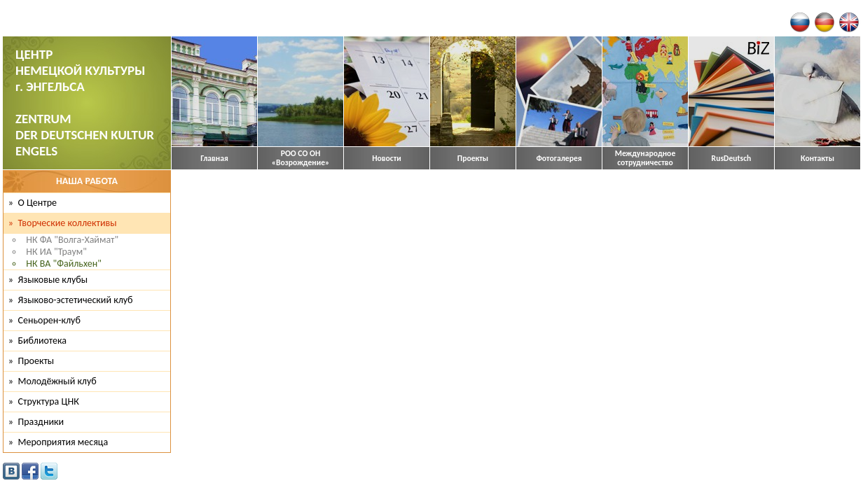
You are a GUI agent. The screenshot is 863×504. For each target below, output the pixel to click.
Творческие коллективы (68, 223)
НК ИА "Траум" (56, 252)
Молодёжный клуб (57, 381)
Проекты (473, 159)
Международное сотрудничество (645, 158)
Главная (214, 159)
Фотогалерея (559, 159)
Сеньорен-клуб (49, 320)
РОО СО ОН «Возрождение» (301, 158)
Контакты (817, 159)
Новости (387, 159)
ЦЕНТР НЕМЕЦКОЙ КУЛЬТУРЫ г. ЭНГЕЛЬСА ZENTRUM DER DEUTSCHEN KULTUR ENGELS (85, 103)
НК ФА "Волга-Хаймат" (72, 240)
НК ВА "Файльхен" (63, 264)
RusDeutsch (732, 159)
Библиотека (43, 341)
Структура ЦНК (49, 401)
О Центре (37, 203)
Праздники (41, 422)
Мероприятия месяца (63, 442)
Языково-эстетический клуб (76, 300)
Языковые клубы (53, 280)
